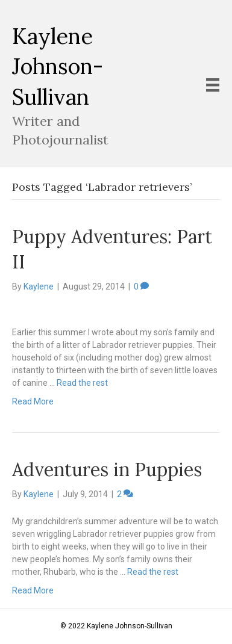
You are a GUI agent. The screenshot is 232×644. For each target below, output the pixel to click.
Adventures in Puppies (107, 469)
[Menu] (213, 85)
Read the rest (82, 383)
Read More (33, 401)
